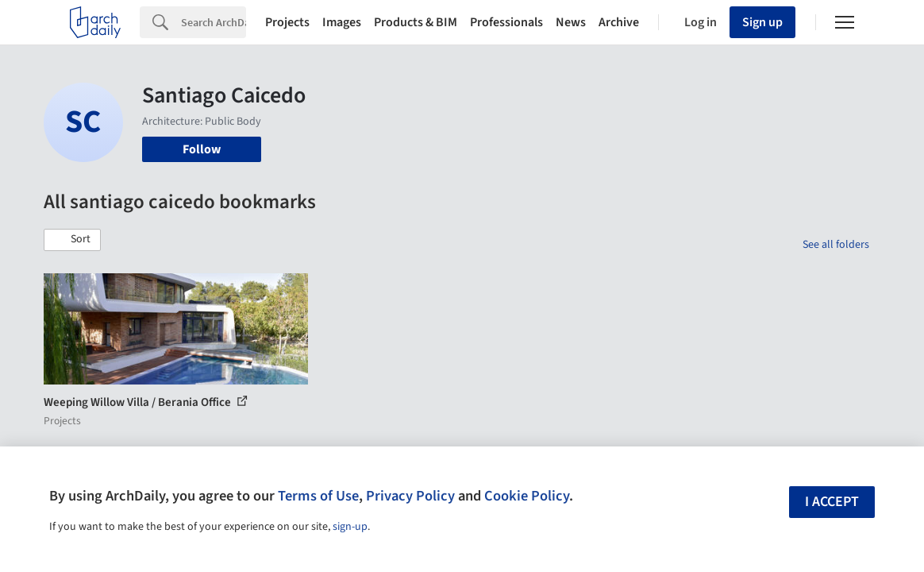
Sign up (762, 22)
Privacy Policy (410, 496)
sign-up (350, 527)
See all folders (836, 245)
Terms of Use (318, 496)
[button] (72, 240)
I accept (832, 502)
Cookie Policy (527, 496)
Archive (619, 22)
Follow (202, 149)
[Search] (214, 22)
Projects (287, 22)
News (571, 22)
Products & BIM (416, 22)
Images (342, 22)
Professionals (506, 22)
